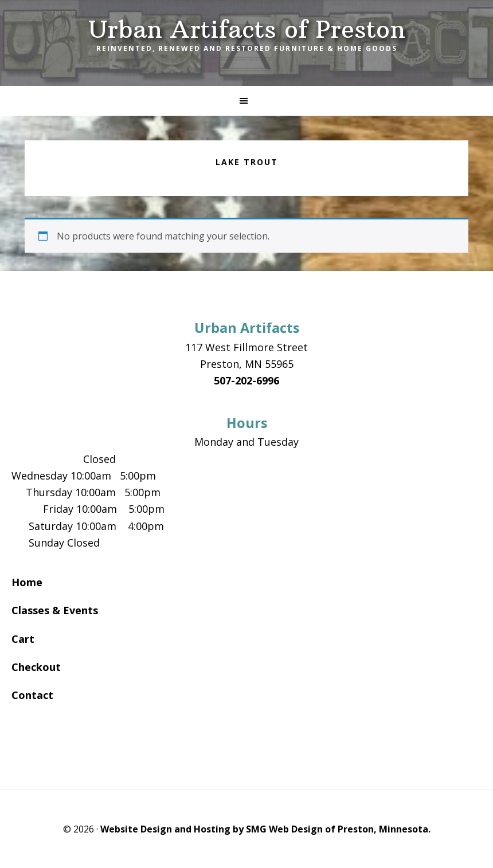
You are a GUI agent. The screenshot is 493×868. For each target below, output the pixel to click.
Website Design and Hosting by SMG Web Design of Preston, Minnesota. (265, 829)
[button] (246, 101)
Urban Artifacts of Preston (247, 29)
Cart (23, 639)
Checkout (36, 667)
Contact (32, 695)
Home (27, 582)
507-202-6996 (246, 380)
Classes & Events (55, 610)
